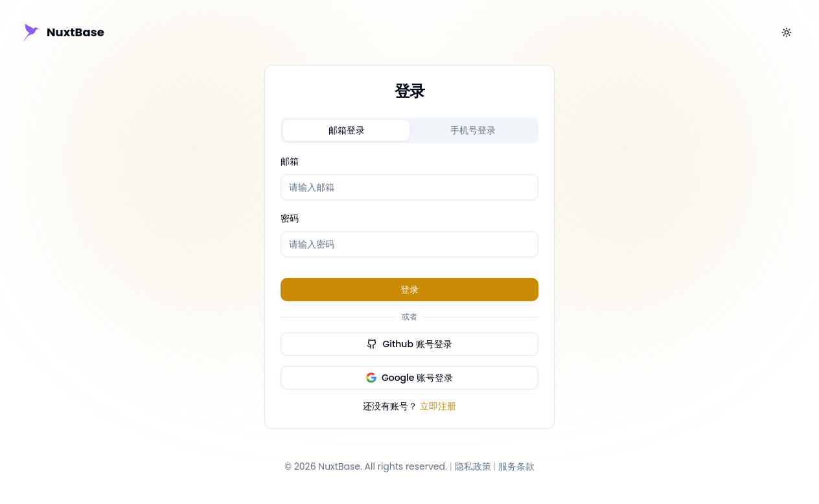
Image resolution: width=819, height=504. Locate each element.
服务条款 (516, 466)
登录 (409, 290)
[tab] (346, 130)
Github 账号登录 (409, 344)
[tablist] (409, 130)
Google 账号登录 (409, 378)
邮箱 (290, 161)
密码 (290, 218)
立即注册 (438, 406)
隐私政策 (473, 466)
